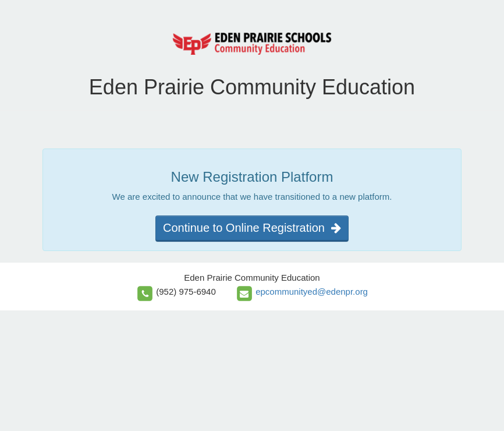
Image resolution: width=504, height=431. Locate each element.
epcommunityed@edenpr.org (312, 292)
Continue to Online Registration (252, 228)
